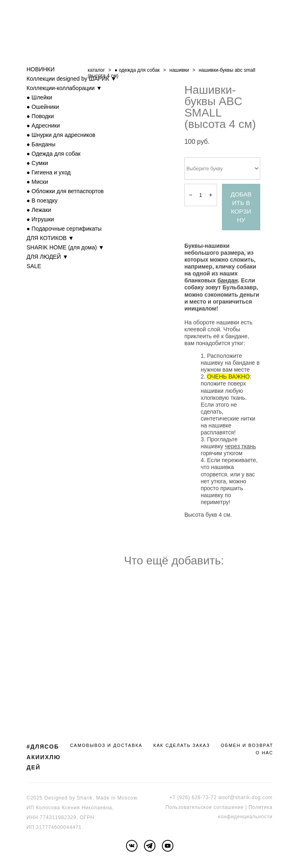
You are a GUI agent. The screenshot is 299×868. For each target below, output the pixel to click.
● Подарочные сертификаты (64, 229)
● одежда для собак (137, 70)
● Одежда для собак (53, 154)
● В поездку (42, 200)
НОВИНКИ (41, 69)
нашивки (179, 70)
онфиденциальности (247, 817)
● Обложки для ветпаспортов (65, 191)
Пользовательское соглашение (205, 807)
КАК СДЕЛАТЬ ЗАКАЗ (182, 745)
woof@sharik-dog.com (245, 798)
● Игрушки (40, 219)
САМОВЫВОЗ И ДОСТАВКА (106, 745)
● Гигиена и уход (49, 172)
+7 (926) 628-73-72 (193, 798)
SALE (34, 266)
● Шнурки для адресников (61, 135)
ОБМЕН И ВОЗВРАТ (247, 745)
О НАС (265, 753)
